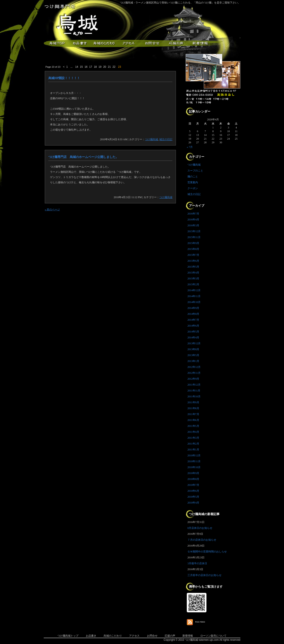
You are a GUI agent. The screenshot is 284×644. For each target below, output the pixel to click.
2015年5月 (193, 267)
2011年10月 (194, 396)
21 (109, 67)
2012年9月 (193, 379)
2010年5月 (193, 497)
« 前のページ (52, 209)
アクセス (128, 43)
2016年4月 (193, 220)
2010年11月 (194, 461)
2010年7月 (193, 485)
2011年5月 (193, 426)
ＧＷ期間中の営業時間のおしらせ (207, 552)
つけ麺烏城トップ (68, 636)
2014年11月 (194, 296)
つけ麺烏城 (56, 43)
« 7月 (190, 147)
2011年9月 (193, 402)
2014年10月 (194, 302)
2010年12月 (194, 455)
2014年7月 (193, 320)
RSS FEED (200, 622)
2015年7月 (193, 255)
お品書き (80, 43)
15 (81, 67)
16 (86, 67)
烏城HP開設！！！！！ (64, 78)
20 (105, 67)
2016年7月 (193, 214)
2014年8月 (193, 314)
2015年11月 (194, 237)
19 (100, 67)
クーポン (193, 188)
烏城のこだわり (113, 636)
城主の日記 (166, 139)
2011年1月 (193, 450)
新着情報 (200, 43)
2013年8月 (193, 349)
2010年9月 (193, 473)
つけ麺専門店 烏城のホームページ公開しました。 (83, 157)
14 (77, 67)
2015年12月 (194, 231)
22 (114, 67)
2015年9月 (193, 243)
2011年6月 (193, 420)
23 (119, 67)
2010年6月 (193, 491)
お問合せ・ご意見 (152, 43)
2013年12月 (194, 343)
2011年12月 (194, 385)
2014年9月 (193, 308)
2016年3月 (193, 225)
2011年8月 (193, 408)
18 (95, 67)
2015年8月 (193, 249)
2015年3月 (193, 279)
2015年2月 (193, 284)
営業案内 (193, 182)
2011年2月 (193, 444)
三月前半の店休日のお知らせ (204, 575)
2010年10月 (194, 467)
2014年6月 (193, 326)
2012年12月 (194, 367)
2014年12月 (194, 290)
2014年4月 (193, 338)
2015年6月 (193, 261)
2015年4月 (193, 273)
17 (91, 67)
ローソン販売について (213, 636)
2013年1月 (193, 361)
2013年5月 (193, 355)
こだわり (104, 43)
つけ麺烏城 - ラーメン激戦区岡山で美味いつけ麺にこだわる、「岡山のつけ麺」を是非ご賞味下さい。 (180, 3)
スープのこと (195, 171)
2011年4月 (193, 432)
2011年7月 (193, 414)
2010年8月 (193, 479)
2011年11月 (194, 391)
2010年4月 (193, 503)
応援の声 (170, 636)
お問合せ (152, 636)
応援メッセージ (176, 43)
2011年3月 (193, 438)
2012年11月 (194, 373)
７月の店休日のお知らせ (202, 540)
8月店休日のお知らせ (200, 528)
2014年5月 (193, 332)
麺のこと (193, 177)
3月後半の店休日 (197, 563)
